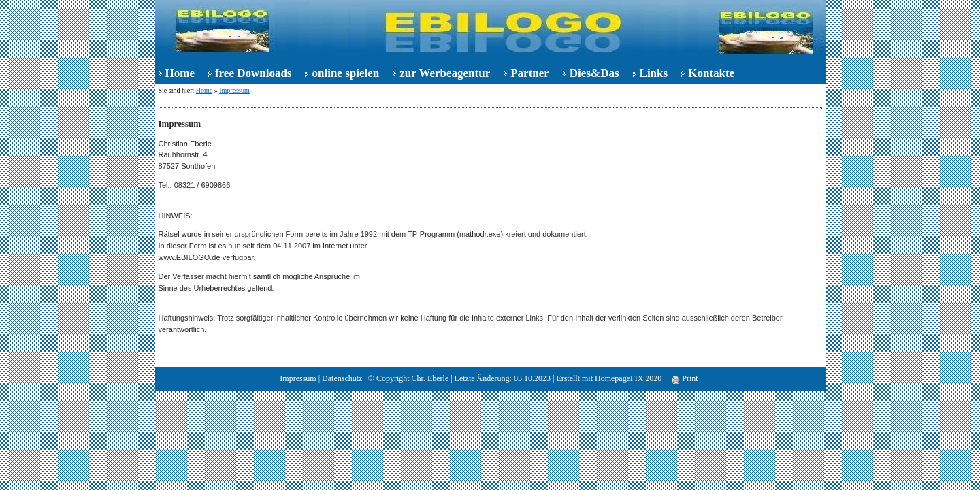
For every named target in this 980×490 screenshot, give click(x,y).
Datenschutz (342, 378)
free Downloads (254, 73)
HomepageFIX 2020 (628, 378)
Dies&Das (594, 73)
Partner (530, 73)
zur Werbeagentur (445, 73)
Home (180, 73)
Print (685, 378)
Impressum (234, 90)
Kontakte (711, 73)
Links (654, 73)
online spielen (345, 73)
